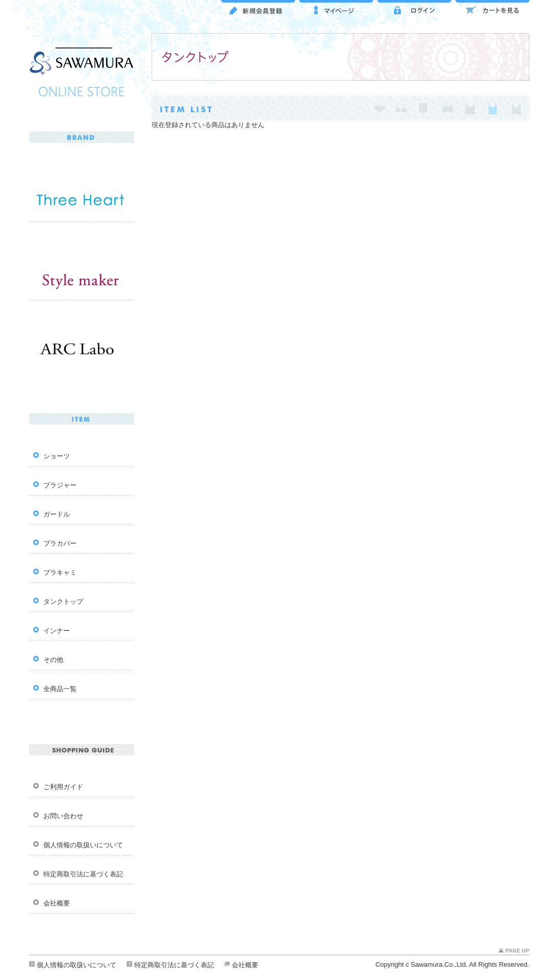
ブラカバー (60, 543)
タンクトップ (63, 602)
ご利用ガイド (63, 787)
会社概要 (57, 903)
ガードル (57, 514)
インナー (57, 631)
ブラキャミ (60, 572)
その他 (53, 660)
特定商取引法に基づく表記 (83, 874)
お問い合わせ (63, 816)
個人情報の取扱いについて (83, 845)
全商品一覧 (60, 689)
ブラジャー (60, 485)
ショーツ (57, 456)
